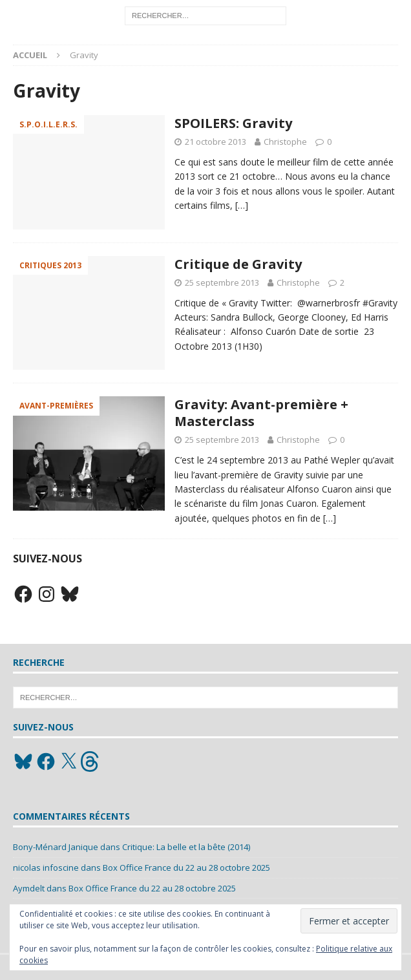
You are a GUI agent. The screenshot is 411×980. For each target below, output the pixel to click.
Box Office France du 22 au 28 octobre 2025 (186, 868)
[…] (242, 205)
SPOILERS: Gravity (233, 123)
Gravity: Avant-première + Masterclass (261, 413)
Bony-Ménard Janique (56, 847)
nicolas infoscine (46, 868)
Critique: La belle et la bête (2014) (186, 847)
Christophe (285, 142)
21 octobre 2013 (216, 142)
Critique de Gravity (238, 264)
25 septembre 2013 (222, 282)
